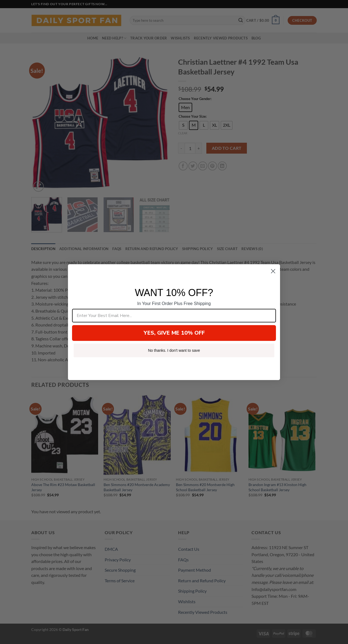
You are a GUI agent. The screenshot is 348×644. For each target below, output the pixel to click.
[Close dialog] (273, 271)
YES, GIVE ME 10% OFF (174, 333)
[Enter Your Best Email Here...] (174, 316)
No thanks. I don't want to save (174, 350)
